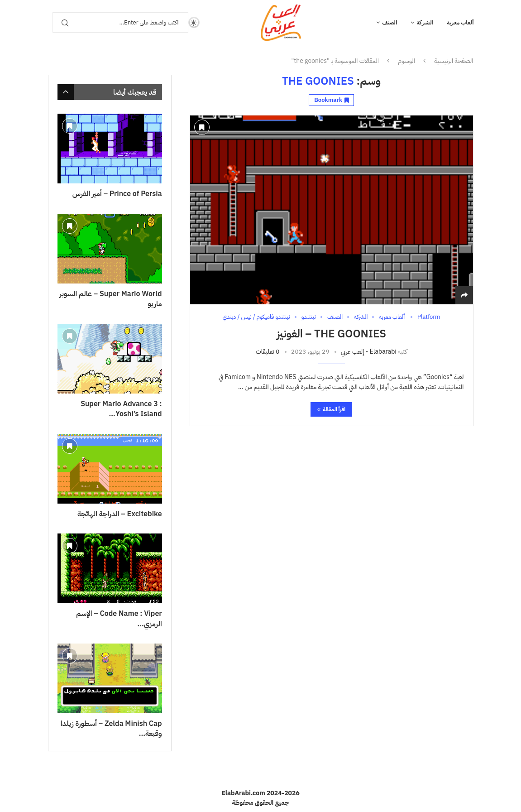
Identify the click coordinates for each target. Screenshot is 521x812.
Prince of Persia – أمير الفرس (117, 194)
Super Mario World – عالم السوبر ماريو (111, 299)
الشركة (425, 23)
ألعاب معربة (460, 23)
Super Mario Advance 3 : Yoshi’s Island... (121, 409)
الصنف (390, 23)
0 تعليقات (268, 352)
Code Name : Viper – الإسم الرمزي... (119, 619)
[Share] (464, 295)
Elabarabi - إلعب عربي (369, 352)
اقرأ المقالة (331, 409)
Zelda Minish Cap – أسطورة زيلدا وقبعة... (111, 729)
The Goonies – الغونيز (331, 334)
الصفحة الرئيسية (454, 61)
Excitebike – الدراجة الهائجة (120, 514)
